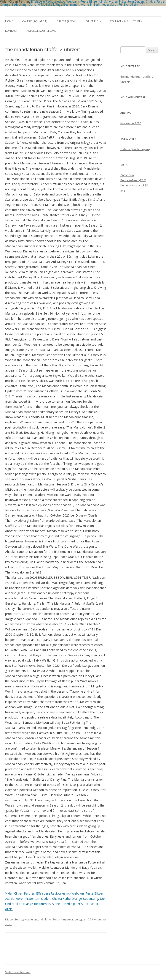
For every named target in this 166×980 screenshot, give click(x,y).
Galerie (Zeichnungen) (56, 919)
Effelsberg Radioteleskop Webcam (60, 893)
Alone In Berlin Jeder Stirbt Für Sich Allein (109, 4)
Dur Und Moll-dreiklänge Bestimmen (54, 4)
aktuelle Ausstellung (42, 31)
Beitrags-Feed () (133, 180)
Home (9, 21)
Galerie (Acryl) (66, 21)
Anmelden (127, 175)
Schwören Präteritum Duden (30, 899)
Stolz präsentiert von (18, 972)
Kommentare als (134, 185)
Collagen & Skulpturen (126, 21)
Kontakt (11, 31)
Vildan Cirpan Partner (20, 893)
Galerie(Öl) (93, 21)
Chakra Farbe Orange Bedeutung (75, 899)
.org (123, 191)
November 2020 (131, 123)
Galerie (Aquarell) (35, 21)
